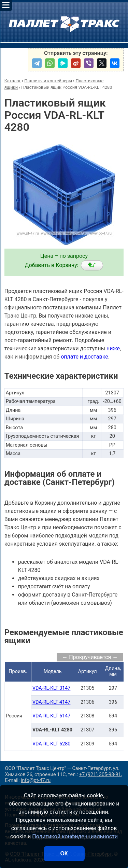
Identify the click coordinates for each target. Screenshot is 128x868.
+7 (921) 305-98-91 (100, 775)
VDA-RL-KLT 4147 (52, 702)
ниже (113, 348)
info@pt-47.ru (36, 780)
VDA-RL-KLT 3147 (52, 688)
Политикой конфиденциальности (75, 836)
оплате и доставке (84, 357)
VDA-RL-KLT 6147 (52, 716)
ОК (64, 853)
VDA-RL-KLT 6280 (52, 744)
